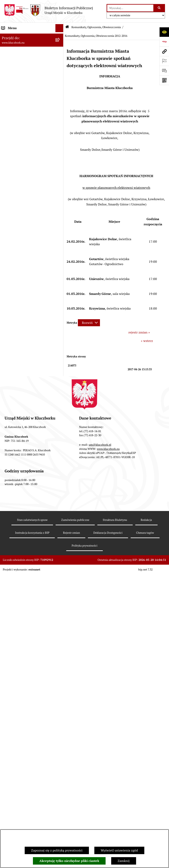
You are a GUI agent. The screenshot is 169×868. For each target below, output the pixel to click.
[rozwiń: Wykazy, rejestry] (60, 465)
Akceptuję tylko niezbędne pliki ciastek (69, 861)
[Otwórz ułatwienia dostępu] (164, 32)
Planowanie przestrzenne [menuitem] (20, 166)
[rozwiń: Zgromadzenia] (60, 497)
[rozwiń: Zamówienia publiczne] (60, 183)
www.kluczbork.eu (108, 762)
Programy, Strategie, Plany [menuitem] (21, 258)
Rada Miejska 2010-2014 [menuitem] (19, 68)
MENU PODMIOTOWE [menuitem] (18, 36)
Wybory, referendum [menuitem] (16, 473)
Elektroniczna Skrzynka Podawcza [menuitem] (26, 436)
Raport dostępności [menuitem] (15, 619)
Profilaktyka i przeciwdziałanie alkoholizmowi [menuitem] (24, 554)
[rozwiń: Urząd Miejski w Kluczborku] (60, 76)
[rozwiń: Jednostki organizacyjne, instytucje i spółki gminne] (60, 85)
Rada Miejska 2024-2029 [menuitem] (19, 44)
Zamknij (124, 861)
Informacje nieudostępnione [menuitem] (22, 105)
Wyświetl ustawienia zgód (119, 850)
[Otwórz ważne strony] (164, 61)
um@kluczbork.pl (100, 758)
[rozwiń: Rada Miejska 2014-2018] (60, 60)
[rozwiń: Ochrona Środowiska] (60, 444)
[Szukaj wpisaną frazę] (159, 8)
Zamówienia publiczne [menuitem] (18, 182)
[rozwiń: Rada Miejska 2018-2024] (60, 52)
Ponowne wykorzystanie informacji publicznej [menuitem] (27, 116)
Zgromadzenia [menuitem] (12, 497)
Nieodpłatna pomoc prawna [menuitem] (21, 505)
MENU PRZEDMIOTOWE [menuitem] (19, 97)
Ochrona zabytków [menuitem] (15, 174)
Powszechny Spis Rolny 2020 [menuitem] (22, 590)
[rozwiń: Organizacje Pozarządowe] (60, 250)
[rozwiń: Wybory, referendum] (60, 473)
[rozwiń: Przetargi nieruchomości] (60, 159)
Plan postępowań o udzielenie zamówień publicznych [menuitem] (23, 206)
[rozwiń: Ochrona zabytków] (60, 175)
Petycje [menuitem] (7, 242)
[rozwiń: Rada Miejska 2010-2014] (60, 68)
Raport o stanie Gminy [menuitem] (18, 142)
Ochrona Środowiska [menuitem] (16, 444)
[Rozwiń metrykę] (89, 323)
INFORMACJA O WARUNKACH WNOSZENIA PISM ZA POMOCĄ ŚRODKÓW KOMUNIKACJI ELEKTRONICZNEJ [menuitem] (25, 664)
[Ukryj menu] (59, 28)
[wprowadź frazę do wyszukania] (130, 8)
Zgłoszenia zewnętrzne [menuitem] (18, 648)
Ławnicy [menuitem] (8, 481)
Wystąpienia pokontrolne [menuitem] (20, 489)
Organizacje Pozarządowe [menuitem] (20, 250)
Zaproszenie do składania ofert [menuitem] (24, 216)
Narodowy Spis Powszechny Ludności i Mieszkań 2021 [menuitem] (22, 609)
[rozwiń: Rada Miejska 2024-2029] (60, 44)
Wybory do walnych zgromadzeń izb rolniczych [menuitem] (27, 638)
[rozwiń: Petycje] (60, 242)
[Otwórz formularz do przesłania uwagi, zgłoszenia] (164, 71)
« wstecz (147, 341)
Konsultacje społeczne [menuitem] (17, 565)
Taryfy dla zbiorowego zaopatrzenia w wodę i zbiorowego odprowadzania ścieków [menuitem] (28, 578)
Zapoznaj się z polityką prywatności (57, 850)
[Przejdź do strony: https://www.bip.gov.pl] (164, 42)
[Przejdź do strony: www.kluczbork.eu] (164, 51)
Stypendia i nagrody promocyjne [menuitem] (25, 627)
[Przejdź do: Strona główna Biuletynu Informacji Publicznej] (67, 27)
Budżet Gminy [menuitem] (12, 134)
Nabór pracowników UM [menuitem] (19, 513)
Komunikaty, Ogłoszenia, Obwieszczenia (96, 27)
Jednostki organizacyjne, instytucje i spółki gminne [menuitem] (28, 87)
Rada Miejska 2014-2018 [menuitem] (19, 60)
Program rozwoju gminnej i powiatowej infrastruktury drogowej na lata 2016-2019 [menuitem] (27, 526)
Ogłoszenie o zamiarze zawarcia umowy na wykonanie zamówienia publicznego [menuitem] (26, 229)
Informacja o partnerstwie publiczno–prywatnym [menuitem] (20, 541)
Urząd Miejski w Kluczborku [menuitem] (21, 76)
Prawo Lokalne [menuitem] (12, 126)
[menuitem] (32, 284)
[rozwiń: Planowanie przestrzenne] (60, 167)
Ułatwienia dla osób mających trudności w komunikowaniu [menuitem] (23, 455)
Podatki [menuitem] (7, 150)
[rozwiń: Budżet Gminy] (60, 134)
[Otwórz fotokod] (164, 80)
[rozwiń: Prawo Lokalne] (60, 126)
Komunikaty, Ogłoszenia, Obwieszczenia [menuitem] (19, 268)
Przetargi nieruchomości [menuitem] (19, 158)
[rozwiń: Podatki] (60, 150)
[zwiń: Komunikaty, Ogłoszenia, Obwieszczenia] (60, 266)
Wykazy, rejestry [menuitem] (13, 465)
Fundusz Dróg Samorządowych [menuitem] (24, 599)
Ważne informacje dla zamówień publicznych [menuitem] (25, 193)
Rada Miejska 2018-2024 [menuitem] (19, 52)
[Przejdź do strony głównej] (48, 10)
